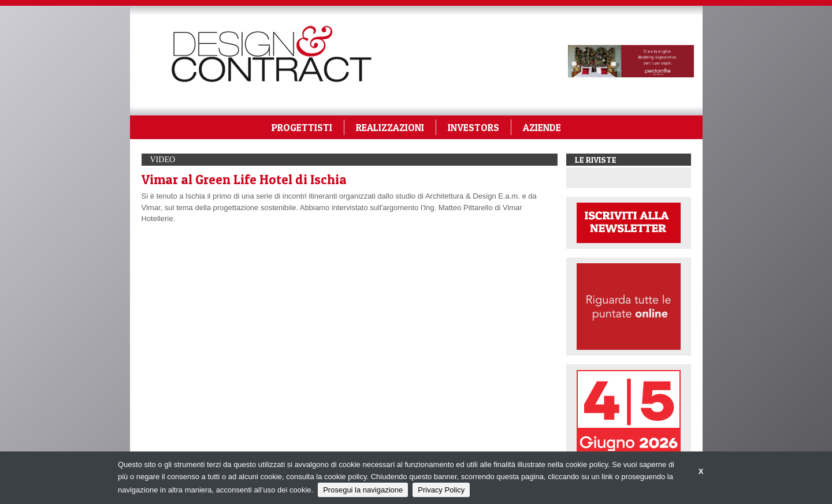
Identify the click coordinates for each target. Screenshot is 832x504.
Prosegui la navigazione (363, 490)
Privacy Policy (441, 490)
